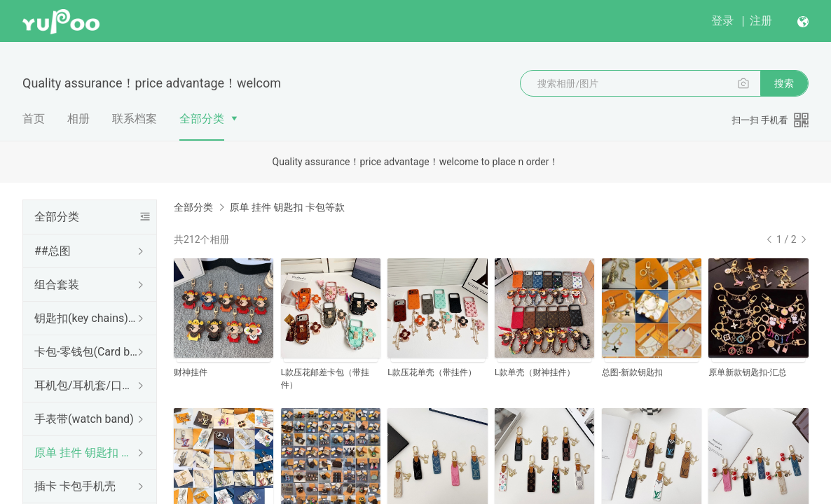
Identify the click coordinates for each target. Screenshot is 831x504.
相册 (78, 119)
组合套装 (57, 285)
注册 (761, 21)
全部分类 (202, 119)
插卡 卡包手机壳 (75, 486)
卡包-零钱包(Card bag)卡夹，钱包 (87, 352)
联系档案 (135, 119)
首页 (34, 119)
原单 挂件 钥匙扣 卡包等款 (87, 453)
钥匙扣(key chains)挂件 (87, 318)
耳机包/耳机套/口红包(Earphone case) (87, 385)
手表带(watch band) (84, 419)
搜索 (784, 83)
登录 (722, 21)
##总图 (53, 251)
